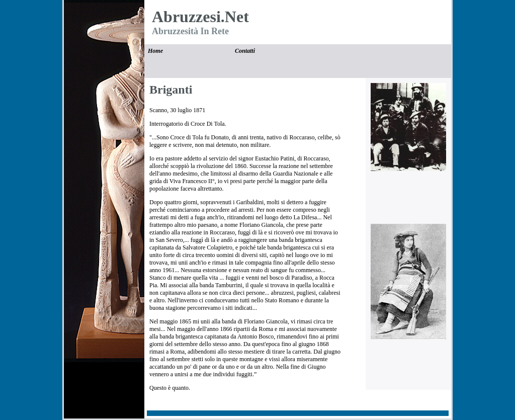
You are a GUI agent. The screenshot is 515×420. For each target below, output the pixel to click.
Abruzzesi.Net (200, 17)
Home (155, 51)
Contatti (245, 51)
